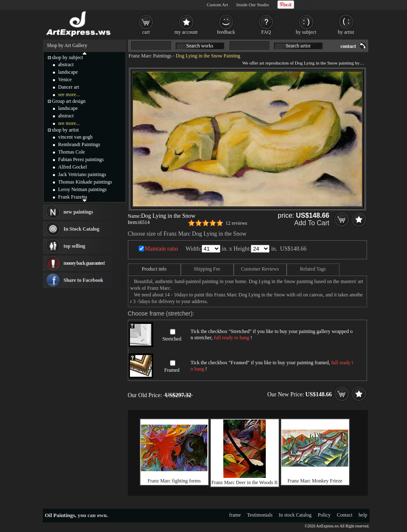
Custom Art (217, 5)
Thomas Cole (72, 152)
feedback (226, 32)
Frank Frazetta (73, 197)
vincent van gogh (76, 137)
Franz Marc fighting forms (174, 481)
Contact (345, 515)
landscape (68, 72)
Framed (172, 370)
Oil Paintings (60, 515)
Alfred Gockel (73, 167)
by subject (306, 32)
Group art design (69, 101)
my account (186, 32)
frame (235, 515)
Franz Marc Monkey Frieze (315, 481)
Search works (200, 46)
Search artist (298, 46)
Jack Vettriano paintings (82, 174)
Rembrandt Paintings (79, 144)
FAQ (266, 32)
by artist (346, 32)
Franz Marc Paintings (150, 56)
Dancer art (69, 87)
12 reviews (236, 223)
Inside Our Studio (252, 5)
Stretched (172, 339)
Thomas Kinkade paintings (85, 182)
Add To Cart (312, 223)
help (363, 515)
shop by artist (66, 130)
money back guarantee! (84, 263)
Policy (324, 515)
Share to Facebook (84, 280)
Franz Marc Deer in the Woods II (245, 482)
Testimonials (260, 515)
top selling (75, 246)
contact (348, 46)
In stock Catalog (295, 515)
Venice (65, 80)
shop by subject (68, 57)
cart (146, 32)
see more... (69, 94)
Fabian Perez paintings (81, 159)
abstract (66, 65)
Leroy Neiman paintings (83, 189)
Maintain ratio (162, 249)
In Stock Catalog (82, 229)
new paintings (79, 212)
